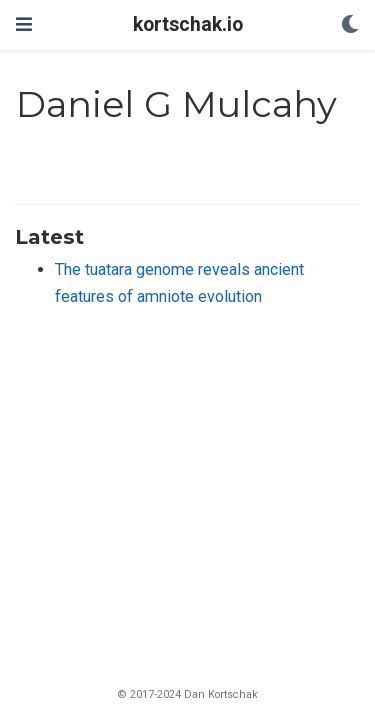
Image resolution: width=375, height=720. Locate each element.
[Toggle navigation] (24, 24)
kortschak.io (188, 24)
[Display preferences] (350, 25)
